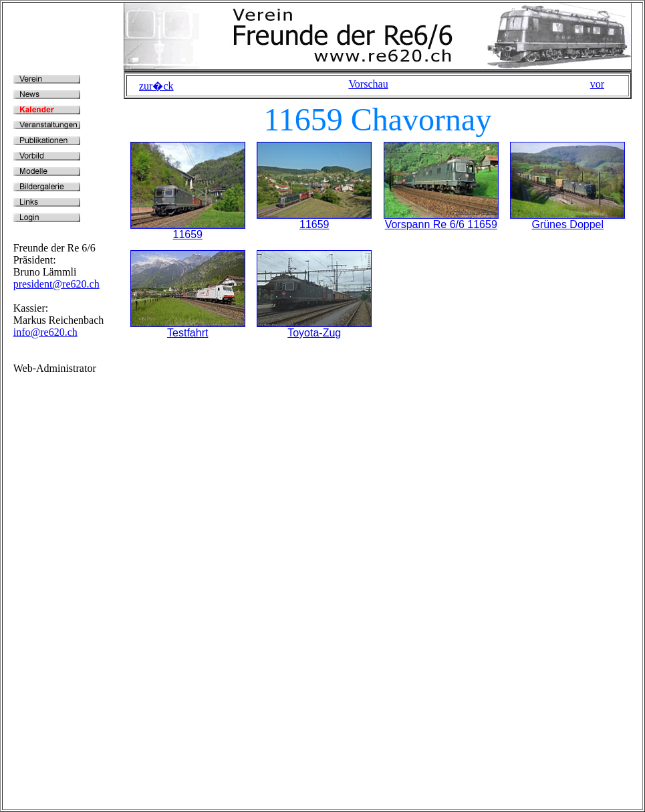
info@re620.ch (45, 332)
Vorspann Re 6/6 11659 (441, 224)
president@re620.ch (56, 284)
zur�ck (156, 86)
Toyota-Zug (314, 333)
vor (597, 84)
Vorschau (368, 84)
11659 (188, 234)
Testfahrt (187, 333)
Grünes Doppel (567, 224)
